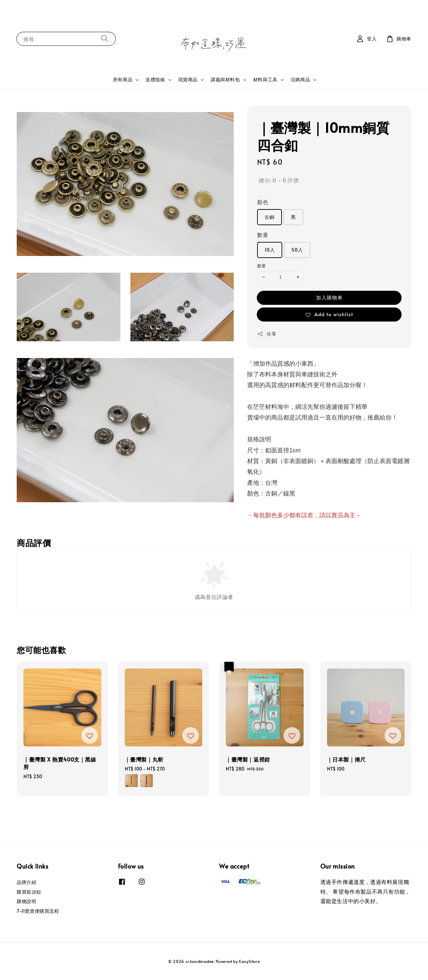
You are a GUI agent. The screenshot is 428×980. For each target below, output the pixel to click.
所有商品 (123, 80)
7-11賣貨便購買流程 (38, 911)
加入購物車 (329, 297)
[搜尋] (105, 39)
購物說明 (26, 901)
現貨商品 (188, 80)
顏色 (263, 202)
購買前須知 (29, 892)
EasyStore (249, 961)
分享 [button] (267, 334)
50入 (297, 250)
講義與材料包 (225, 80)
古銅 (270, 217)
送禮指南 (155, 80)
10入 (270, 250)
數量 (263, 235)
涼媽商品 (300, 80)
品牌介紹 (26, 882)
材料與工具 (265, 80)
